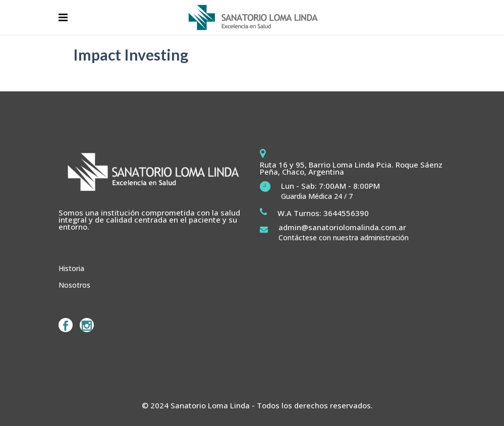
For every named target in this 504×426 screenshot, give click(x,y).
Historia (71, 268)
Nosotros (74, 285)
